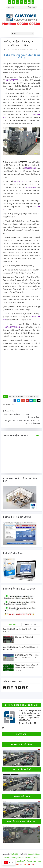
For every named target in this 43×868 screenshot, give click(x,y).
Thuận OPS (14, 854)
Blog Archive (31, 624)
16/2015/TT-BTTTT (11, 80)
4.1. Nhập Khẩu (32, 49)
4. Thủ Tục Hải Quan (19, 49)
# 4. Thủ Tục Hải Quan (17, 396)
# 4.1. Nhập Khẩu (32, 396)
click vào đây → (24, 720)
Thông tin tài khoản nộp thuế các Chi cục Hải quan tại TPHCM (27, 668)
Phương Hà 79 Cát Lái (24, 637)
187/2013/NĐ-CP (30, 168)
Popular (12, 624)
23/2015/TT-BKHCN (13, 327)
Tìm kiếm (31, 7)
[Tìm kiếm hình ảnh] (36, 6)
